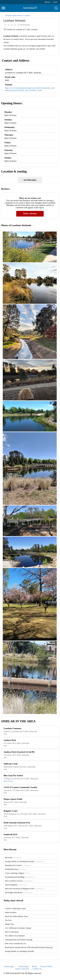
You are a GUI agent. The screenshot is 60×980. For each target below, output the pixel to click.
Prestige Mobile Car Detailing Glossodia (25, 861)
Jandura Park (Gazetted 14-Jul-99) (19, 752)
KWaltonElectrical (16, 869)
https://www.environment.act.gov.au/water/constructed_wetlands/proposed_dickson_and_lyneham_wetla (30, 89)
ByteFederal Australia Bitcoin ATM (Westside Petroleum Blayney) (29, 947)
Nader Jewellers (11, 912)
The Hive (8, 920)
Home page (9, 966)
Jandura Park (10, 740)
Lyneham (27, 16)
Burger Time (10, 924)
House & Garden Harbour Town (17, 916)
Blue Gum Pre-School (13, 776)
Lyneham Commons (13, 728)
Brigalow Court (11, 811)
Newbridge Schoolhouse (19, 892)
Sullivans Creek (11, 764)
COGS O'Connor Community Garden (20, 787)
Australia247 (30, 8)
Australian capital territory (14, 16)
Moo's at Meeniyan (12, 932)
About (34, 966)
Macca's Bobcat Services (19, 881)
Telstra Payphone (16, 885)
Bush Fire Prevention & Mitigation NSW (25, 889)
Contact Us (37, 969)
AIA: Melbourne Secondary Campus (18, 928)
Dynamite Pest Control (18, 865)
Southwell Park (11, 834)
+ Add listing (23, 966)
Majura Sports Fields (13, 799)
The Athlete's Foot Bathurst (15, 936)
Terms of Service (22, 969)
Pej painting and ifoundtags (20, 877)
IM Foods (14, 858)
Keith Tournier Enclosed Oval (17, 823)
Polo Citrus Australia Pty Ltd (15, 943)
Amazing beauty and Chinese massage (19, 940)
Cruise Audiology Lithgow (17, 873)
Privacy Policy (47, 966)
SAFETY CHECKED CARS (15, 909)
